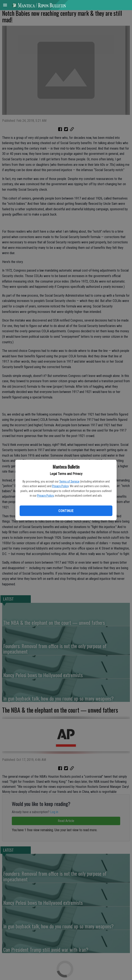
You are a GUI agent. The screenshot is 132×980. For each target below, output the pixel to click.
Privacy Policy (60, 486)
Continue (66, 511)
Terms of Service (69, 481)
